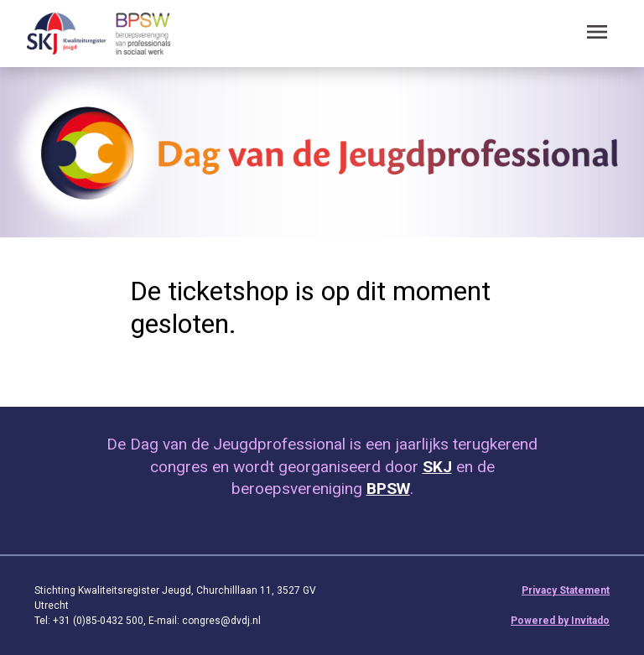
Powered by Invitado (560, 621)
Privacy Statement (566, 590)
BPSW (388, 489)
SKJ (437, 467)
